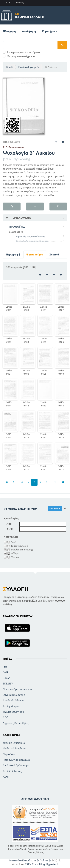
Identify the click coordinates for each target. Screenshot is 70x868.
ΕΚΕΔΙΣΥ (8, 684)
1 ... (15, 482)
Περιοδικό (9, 754)
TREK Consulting (35, 864)
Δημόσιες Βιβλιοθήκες (16, 723)
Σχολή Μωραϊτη (12, 706)
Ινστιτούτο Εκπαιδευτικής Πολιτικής (30, 860)
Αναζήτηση (29, 31)
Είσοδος (20, 3)
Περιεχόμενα (20, 218)
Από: (9, 524)
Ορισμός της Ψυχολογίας (31, 236)
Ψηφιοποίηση (35, 255)
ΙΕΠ (5, 667)
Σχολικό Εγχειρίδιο (29, 67)
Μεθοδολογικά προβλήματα (32, 241)
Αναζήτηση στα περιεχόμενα (21, 52)
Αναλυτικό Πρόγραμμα (16, 765)
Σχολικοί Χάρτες (12, 771)
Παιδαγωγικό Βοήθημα (16, 760)
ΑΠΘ (6, 717)
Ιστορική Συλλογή (30, 15)
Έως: (10, 529)
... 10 (55, 482)
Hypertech (52, 864)
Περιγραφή (13, 255)
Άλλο (6, 777)
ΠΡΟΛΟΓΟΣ (17, 227)
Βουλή (10, 67)
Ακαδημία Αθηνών (14, 700)
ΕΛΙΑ (6, 672)
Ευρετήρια (50, 31)
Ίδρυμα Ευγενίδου (13, 712)
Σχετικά (54, 255)
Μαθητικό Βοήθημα (14, 748)
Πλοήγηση (9, 31)
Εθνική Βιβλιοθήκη (14, 695)
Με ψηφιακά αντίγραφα (19, 56)
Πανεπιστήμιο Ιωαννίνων (18, 689)
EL (8, 3)
